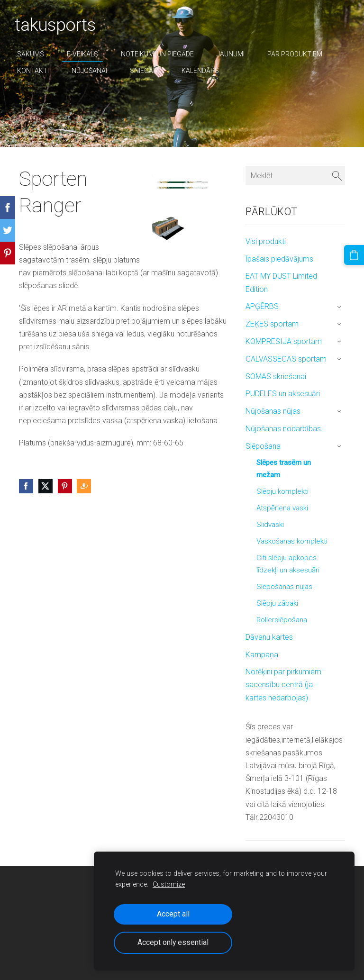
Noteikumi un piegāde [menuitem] (162, 54)
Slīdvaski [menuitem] (270, 525)
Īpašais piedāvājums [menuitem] (279, 259)
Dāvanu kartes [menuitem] (269, 637)
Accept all (173, 914)
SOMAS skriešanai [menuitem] (276, 377)
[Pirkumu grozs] (356, 253)
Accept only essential (173, 942)
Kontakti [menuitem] (37, 71)
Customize (169, 885)
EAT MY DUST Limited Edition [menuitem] (281, 282)
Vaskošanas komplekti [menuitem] (292, 541)
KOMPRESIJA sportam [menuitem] (284, 341)
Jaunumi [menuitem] (235, 54)
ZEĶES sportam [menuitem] (272, 324)
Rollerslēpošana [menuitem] (282, 620)
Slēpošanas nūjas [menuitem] (284, 587)
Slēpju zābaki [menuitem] (277, 603)
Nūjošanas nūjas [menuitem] (273, 411)
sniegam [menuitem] (149, 71)
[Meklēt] (295, 176)
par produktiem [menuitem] (299, 54)
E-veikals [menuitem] (87, 54)
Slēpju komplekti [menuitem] (282, 491)
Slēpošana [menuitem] (263, 446)
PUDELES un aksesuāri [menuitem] (283, 394)
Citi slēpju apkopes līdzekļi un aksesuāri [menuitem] (288, 564)
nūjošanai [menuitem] (94, 71)
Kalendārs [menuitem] (205, 71)
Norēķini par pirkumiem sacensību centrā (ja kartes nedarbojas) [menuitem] (283, 685)
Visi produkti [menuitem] (266, 241)
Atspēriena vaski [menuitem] (282, 508)
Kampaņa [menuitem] (262, 655)
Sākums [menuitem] (35, 54)
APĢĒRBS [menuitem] (262, 306)
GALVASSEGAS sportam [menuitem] (286, 359)
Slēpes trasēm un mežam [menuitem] (284, 469)
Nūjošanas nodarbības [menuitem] (283, 429)
